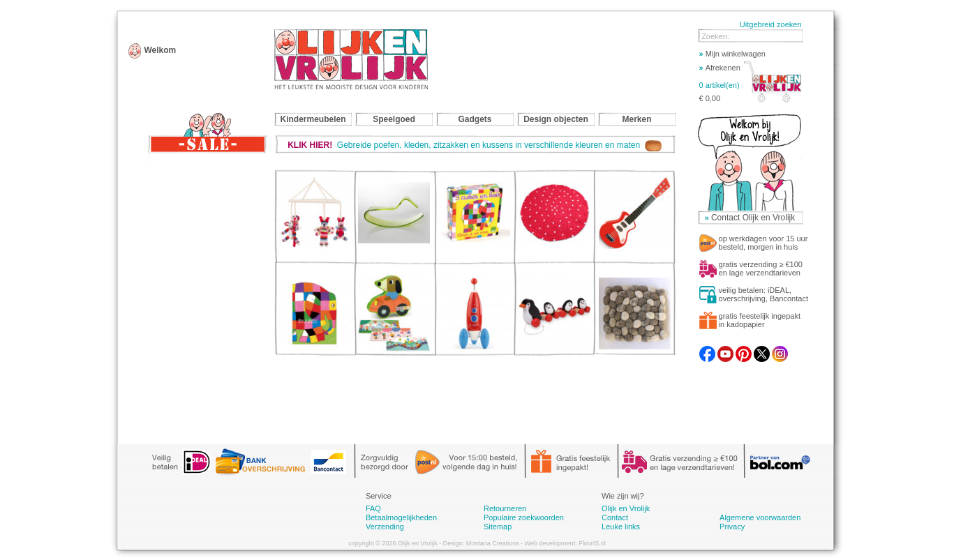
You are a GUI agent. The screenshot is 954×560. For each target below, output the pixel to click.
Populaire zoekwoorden (524, 517)
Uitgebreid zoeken (771, 24)
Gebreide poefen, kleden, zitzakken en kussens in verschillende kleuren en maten (475, 145)
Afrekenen (720, 68)
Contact (615, 517)
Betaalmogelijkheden (401, 517)
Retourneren (505, 508)
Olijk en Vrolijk (626, 508)
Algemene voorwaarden (760, 517)
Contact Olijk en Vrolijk (753, 218)
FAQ (373, 508)
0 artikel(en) (720, 85)
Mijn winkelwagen (732, 54)
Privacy (732, 527)
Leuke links (621, 527)
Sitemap (498, 527)
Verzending (385, 527)
